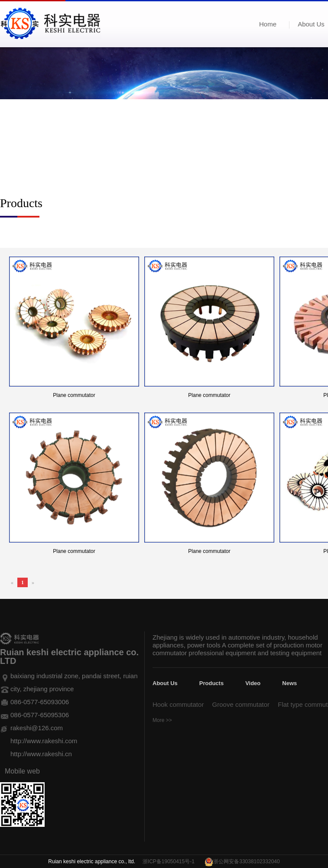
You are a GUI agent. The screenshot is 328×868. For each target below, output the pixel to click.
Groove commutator (241, 704)
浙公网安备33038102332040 (246, 861)
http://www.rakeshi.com (44, 741)
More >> (162, 720)
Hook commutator (178, 704)
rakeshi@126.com (37, 728)
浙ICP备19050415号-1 (169, 861)
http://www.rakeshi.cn (41, 754)
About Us (165, 683)
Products (211, 683)
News (289, 683)
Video (253, 683)
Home (268, 24)
